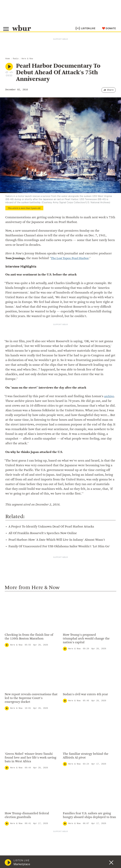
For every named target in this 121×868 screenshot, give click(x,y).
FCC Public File (92, 857)
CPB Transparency (72, 724)
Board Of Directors (73, 714)
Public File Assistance (36, 860)
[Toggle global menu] (8, 27)
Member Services (16, 774)
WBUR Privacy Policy (39, 857)
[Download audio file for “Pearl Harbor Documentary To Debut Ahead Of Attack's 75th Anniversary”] (7, 72)
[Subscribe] (112, 827)
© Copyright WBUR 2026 (16, 857)
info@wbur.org (15, 705)
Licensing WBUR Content (77, 744)
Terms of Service (78, 865)
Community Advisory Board (78, 719)
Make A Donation (16, 764)
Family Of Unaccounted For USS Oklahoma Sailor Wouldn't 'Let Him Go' (59, 530)
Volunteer (11, 769)
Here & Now (27, 59)
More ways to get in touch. (24, 723)
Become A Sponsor (17, 794)
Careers (66, 729)
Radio (16, 59)
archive (109, 380)
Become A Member (17, 779)
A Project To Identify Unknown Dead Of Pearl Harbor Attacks (51, 510)
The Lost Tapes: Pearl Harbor (71, 258)
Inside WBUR (69, 704)
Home (8, 59)
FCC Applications (74, 857)
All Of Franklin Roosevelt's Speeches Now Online (43, 517)
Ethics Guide (69, 739)
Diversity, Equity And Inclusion (80, 709)
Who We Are (68, 699)
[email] (60, 827)
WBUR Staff (68, 734)
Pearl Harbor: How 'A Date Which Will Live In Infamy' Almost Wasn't (57, 523)
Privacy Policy (60, 865)
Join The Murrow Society (20, 789)
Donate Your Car (15, 784)
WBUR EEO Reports (14, 860)
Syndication (57, 857)
